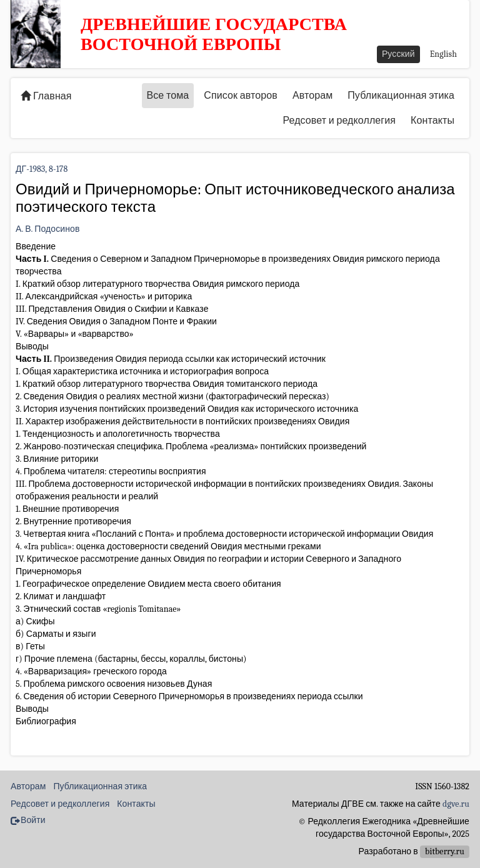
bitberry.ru (445, 851)
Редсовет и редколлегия (339, 121)
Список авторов (241, 96)
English (443, 54)
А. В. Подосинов (48, 229)
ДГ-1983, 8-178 (42, 169)
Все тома (168, 96)
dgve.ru (456, 804)
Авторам (312, 96)
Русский (398, 54)
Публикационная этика (401, 96)
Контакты (432, 121)
